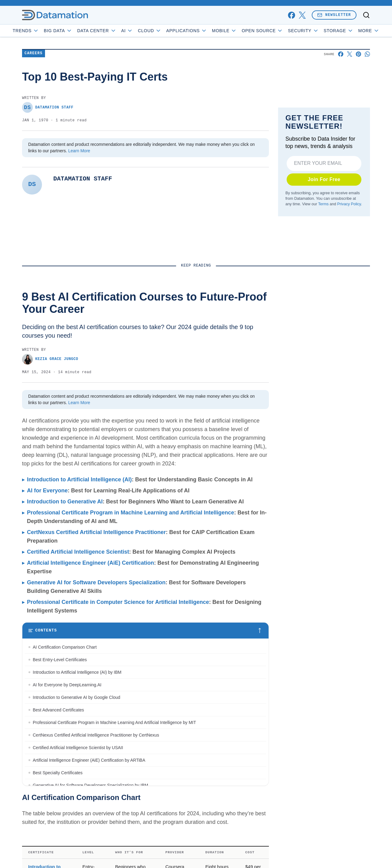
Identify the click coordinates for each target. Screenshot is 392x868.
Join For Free (324, 296)
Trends (43, 31)
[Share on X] (350, 94)
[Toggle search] (366, 15)
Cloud (167, 31)
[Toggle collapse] (16, 837)
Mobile (242, 31)
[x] (302, 15)
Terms (323, 320)
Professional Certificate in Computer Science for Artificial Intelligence (118, 795)
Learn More (79, 191)
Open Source (280, 31)
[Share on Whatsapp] (367, 94)
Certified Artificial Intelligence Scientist (78, 745)
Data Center (114, 31)
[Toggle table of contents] (145, 824)
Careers (34, 93)
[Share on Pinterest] (358, 94)
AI (144, 31)
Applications (204, 31)
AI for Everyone (47, 684)
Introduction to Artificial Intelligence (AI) (79, 673)
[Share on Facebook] (341, 94)
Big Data (75, 31)
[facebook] (291, 15)
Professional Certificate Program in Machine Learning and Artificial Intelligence (131, 706)
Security (321, 31)
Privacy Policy (349, 320)
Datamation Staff (48, 147)
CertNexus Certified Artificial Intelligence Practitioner (96, 725)
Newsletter (334, 15)
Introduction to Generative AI (65, 695)
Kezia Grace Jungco (50, 552)
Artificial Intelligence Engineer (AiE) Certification (90, 756)
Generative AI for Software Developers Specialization (96, 775)
